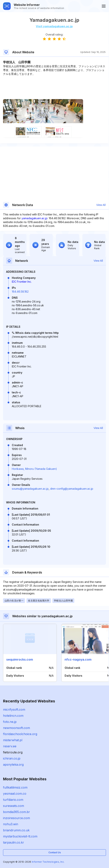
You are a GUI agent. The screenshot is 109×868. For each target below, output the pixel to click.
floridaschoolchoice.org (20, 734)
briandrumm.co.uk (16, 830)
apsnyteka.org (13, 764)
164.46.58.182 (20, 292)
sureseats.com (14, 806)
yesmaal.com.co (15, 794)
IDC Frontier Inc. (22, 282)
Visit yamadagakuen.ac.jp (54, 26)
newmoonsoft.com (16, 728)
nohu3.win (11, 824)
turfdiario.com (13, 800)
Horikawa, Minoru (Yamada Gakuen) (34, 469)
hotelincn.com (13, 716)
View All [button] (101, 205)
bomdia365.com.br (16, 812)
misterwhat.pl (13, 740)
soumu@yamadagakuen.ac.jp (30, 489)
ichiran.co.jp (12, 758)
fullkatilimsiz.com (15, 787)
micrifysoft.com (14, 709)
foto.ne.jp (10, 722)
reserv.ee (10, 746)
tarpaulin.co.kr (14, 842)
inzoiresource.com (16, 818)
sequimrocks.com (20, 659)
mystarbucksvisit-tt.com (20, 836)
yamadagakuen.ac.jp (34, 218)
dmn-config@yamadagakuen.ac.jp (72, 489)
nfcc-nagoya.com (78, 659)
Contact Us (55, 852)
